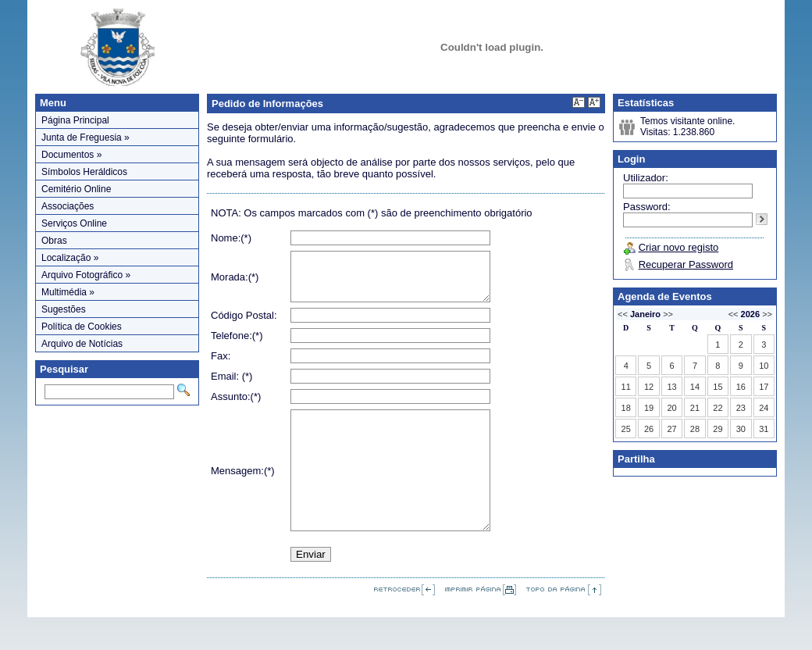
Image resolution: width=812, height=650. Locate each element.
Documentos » (71, 155)
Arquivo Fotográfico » (86, 275)
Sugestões (64, 309)
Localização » (70, 258)
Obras (54, 241)
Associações (68, 206)
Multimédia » (68, 292)
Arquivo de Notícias (82, 344)
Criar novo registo (679, 247)
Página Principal (75, 120)
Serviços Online (74, 223)
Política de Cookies (82, 327)
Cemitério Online (76, 189)
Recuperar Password (686, 264)
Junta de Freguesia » (85, 137)
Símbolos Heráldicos (84, 172)
